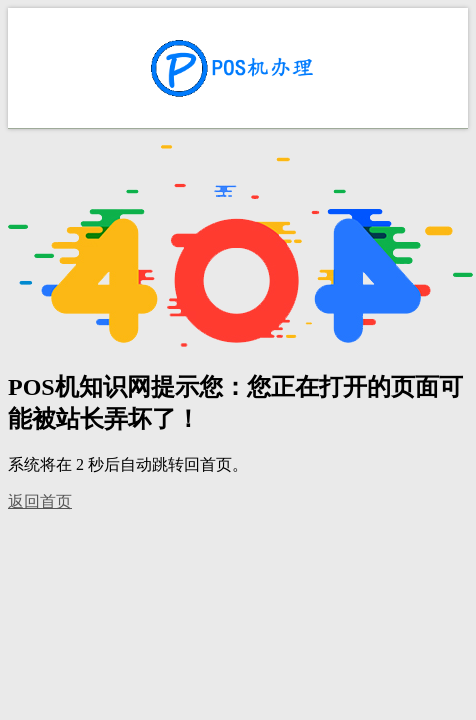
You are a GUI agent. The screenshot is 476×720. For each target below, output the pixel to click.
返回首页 (40, 501)
